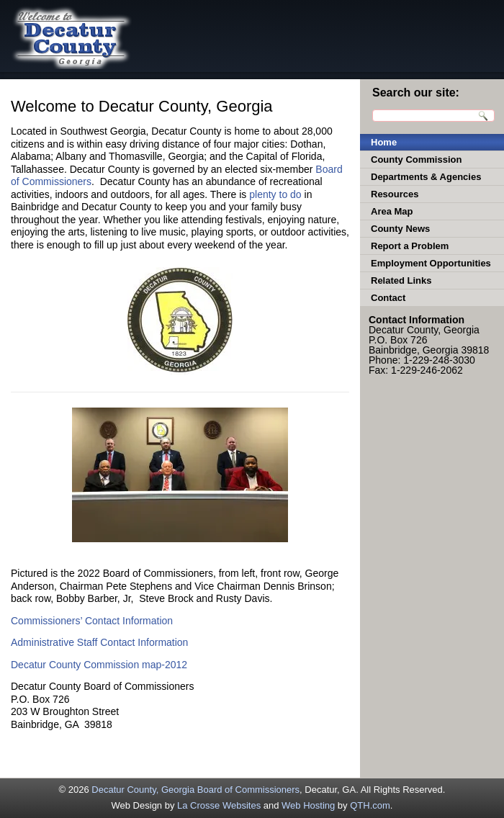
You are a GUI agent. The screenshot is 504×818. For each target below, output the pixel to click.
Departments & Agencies (426, 177)
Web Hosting (308, 805)
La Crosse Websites (219, 805)
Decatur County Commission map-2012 (99, 665)
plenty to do (275, 194)
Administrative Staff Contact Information (99, 642)
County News (400, 229)
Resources (395, 194)
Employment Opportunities (431, 263)
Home (384, 142)
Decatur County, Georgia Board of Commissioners (195, 790)
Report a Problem (410, 246)
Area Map (392, 211)
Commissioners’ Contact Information (92, 621)
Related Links (401, 280)
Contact (388, 298)
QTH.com (370, 805)
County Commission (416, 159)
